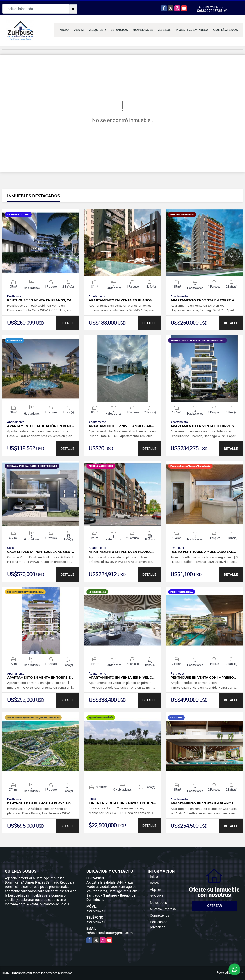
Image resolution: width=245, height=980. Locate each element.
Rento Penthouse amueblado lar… (203, 552)
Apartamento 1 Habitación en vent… (41, 426)
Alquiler (97, 30)
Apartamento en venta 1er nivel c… (122, 678)
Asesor (165, 30)
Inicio (64, 30)
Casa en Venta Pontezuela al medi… (41, 552)
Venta (79, 30)
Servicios (119, 30)
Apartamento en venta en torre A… (204, 300)
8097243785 (213, 7)
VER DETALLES (41, 243)
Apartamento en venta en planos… (121, 300)
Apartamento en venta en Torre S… (203, 426)
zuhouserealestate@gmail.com (109, 933)
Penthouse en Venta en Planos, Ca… (41, 300)
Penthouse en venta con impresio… (203, 678)
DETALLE (67, 323)
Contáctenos (226, 30)
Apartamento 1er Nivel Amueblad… (121, 426)
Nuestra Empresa (192, 30)
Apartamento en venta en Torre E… (40, 678)
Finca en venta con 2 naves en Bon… (122, 803)
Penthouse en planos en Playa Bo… (40, 803)
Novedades (143, 30)
